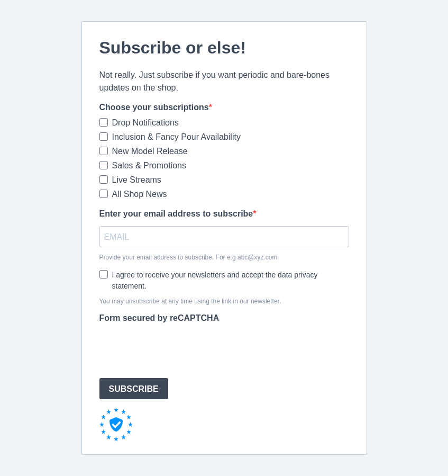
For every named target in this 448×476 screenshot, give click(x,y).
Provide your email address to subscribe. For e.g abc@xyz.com (189, 257)
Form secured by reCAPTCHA (159, 318)
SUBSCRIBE (134, 389)
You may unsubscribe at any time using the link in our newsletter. (190, 301)
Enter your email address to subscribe (176, 214)
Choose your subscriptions (154, 107)
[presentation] (180, 349)
